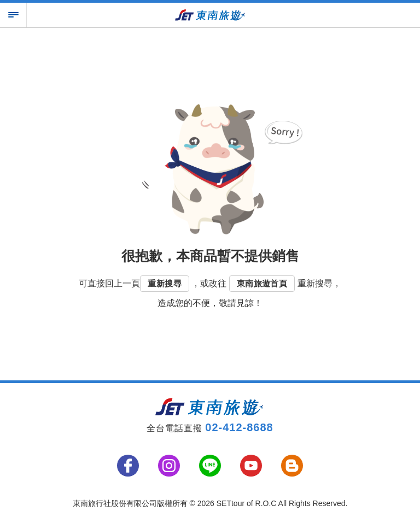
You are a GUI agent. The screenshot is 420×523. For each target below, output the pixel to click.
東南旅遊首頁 (262, 283)
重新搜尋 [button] (165, 283)
